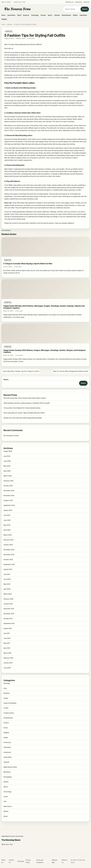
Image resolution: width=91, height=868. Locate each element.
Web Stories (8, 806)
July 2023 (7, 515)
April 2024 (7, 471)
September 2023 (9, 505)
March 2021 (7, 653)
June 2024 (7, 461)
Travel (6, 797)
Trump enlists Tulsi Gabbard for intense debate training (22, 408)
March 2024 (8, 476)
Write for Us (70, 2)
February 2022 (8, 599)
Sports (50, 15)
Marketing (7, 772)
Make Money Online (10, 767)
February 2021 (8, 658)
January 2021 (8, 663)
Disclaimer (21, 861)
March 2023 (8, 535)
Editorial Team (20, 38)
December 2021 (9, 609)
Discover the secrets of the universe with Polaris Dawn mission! (25, 398)
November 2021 (9, 614)
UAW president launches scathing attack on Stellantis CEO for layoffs (27, 403)
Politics (75, 15)
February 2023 (8, 540)
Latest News (11, 15)
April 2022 (7, 589)
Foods (6, 728)
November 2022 (9, 555)
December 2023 (9, 491)
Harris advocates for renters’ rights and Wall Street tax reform (24, 413)
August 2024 (8, 451)
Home (3, 15)
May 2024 (7, 466)
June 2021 (7, 638)
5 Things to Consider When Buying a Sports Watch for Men (28, 264)
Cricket (6, 708)
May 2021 (7, 643)
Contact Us (79, 2)
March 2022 (8, 594)
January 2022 (8, 604)
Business (26, 15)
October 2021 (8, 619)
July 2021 (7, 633)
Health (6, 738)
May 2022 (7, 584)
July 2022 (7, 574)
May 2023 (7, 525)
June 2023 (7, 520)
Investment (7, 752)
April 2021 (7, 648)
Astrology (7, 683)
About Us (87, 2)
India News (83, 15)
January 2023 (8, 545)
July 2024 (7, 456)
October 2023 (8, 500)
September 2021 (9, 623)
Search (85, 9)
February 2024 (8, 481)
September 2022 (9, 564)
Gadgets (4, 19)
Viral (5, 801)
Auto (5, 688)
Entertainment (66, 15)
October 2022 (8, 560)
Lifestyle (57, 15)
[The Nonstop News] (31, 9)
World (19, 15)
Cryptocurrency (9, 713)
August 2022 (8, 569)
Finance (43, 15)
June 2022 (7, 579)
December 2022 (9, 550)
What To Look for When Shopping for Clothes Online (71, 371)
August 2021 (8, 628)
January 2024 (8, 486)
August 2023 (8, 510)
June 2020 (7, 668)
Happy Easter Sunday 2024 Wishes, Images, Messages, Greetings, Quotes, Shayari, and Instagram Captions (45, 351)
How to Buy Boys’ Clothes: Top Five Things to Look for (21, 371)
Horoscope (7, 742)
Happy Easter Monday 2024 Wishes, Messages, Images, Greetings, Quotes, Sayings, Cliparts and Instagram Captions (44, 307)
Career (6, 698)
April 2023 (7, 530)
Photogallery (8, 777)
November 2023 (9, 496)
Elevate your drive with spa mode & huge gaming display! (23, 418)
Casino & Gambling (10, 703)
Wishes (6, 811)
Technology (35, 15)
